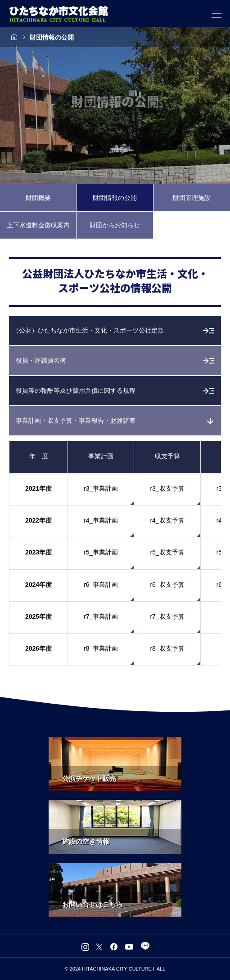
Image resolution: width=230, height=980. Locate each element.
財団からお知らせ (115, 225)
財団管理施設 (192, 198)
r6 (219, 585)
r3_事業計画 (101, 488)
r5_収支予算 (167, 552)
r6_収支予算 (167, 585)
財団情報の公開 (115, 198)
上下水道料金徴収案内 (38, 225)
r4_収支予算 (167, 520)
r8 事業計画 (101, 648)
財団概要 (38, 198)
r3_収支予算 (167, 488)
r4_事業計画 (101, 520)
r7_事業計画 (101, 616)
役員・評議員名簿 (41, 360)
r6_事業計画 (101, 585)
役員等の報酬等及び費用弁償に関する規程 (76, 390)
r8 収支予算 (167, 648)
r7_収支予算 (167, 616)
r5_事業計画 (101, 552)
